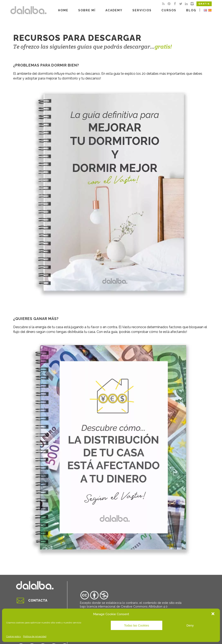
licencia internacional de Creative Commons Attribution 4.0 (127, 606)
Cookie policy (14, 636)
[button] (213, 614)
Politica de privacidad (35, 636)
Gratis (204, 4)
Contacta (38, 600)
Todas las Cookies (137, 625)
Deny (190, 625)
